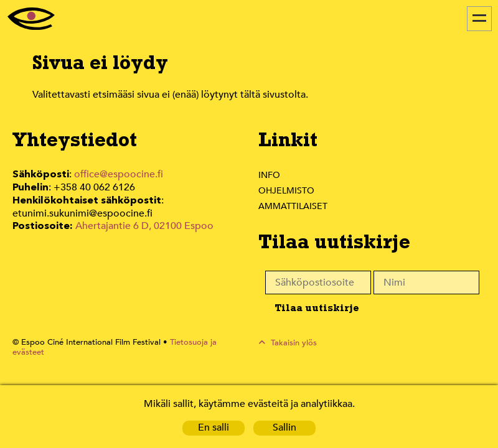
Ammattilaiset (294, 206)
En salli (214, 428)
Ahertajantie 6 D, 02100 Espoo (143, 224)
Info (269, 175)
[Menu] (479, 19)
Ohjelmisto (287, 190)
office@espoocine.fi (119, 175)
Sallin (285, 428)
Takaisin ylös (294, 343)
